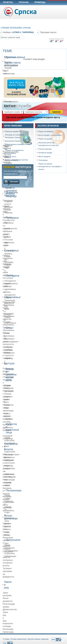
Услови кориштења (18, 639)
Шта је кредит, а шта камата (50, 135)
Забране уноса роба (8, 234)
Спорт (6, 328)
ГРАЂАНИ (24, 2)
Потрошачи (6, 540)
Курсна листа (11, 156)
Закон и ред (4, 585)
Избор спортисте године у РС (9, 358)
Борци (7, 385)
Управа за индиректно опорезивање (14, 152)
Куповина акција (45, 153)
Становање (4, 250)
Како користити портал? (53, 8)
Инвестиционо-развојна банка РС (18, 146)
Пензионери (6, 490)
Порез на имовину (46, 131)
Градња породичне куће (8, 258)
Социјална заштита (4, 194)
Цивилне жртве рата (8, 399)
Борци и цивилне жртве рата (6, 375)
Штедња (6, 529)
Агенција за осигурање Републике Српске (14, 136)
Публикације (10, 556)
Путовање (6, 218)
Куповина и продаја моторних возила (7, 494)
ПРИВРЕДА (40, 2)
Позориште (8, 369)
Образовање (4, 297)
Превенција (8, 632)
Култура (4, 363)
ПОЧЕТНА (8, 2)
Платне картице (45, 149)
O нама (6, 639)
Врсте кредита (44, 156)
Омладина (6, 276)
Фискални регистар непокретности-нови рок (48, 144)
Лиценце (8, 213)
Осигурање (43, 160)
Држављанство (10, 609)
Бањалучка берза (12, 141)
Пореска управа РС (13, 131)
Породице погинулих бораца (9, 391)
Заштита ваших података (38, 639)
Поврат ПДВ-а (8, 268)
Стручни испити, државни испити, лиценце (6, 191)
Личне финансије (4, 517)
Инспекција (8, 629)
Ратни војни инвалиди (9, 408)
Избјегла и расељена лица (6, 428)
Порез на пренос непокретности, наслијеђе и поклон (50, 166)
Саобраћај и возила (4, 447)
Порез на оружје (45, 139)
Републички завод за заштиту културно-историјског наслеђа (8, 413)
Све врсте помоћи (8, 416)
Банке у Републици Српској (16, 160)
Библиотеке (8, 374)
